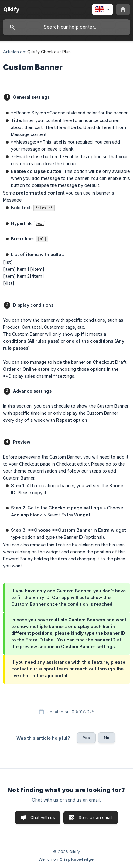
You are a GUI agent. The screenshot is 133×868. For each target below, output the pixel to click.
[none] (11, 9)
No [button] (107, 738)
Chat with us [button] (43, 817)
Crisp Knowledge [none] (77, 859)
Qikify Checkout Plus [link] (49, 52)
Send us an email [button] (95, 817)
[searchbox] (66, 27)
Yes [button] (86, 738)
